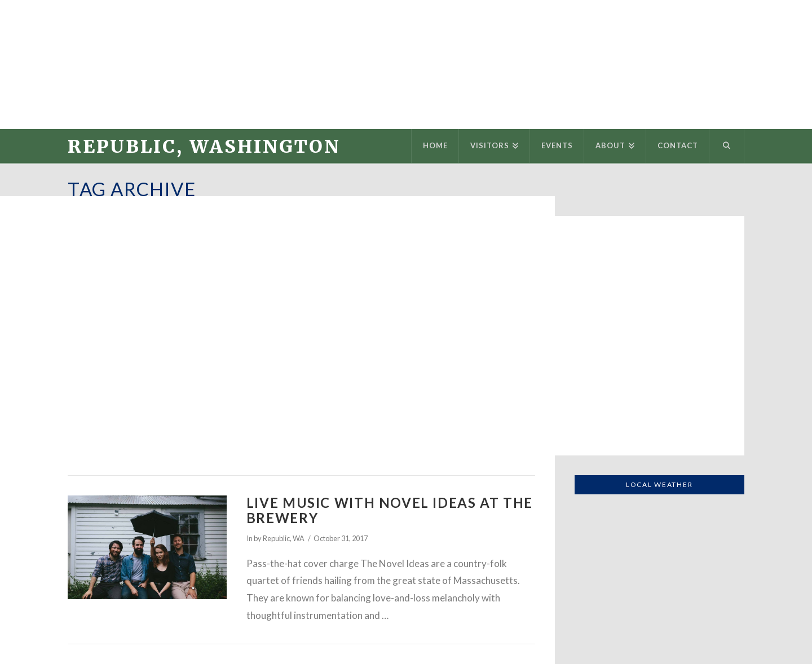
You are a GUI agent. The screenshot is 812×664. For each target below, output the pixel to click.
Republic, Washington (204, 147)
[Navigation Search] (727, 146)
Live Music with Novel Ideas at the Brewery (390, 510)
